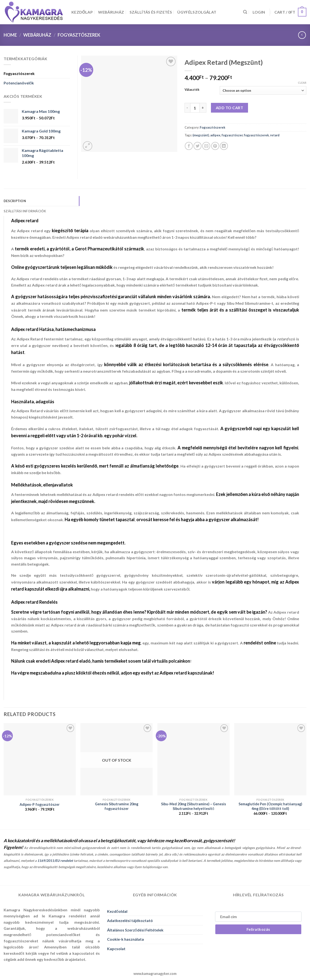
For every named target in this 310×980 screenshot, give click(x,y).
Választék (192, 90)
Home (10, 35)
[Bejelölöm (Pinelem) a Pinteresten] (215, 146)
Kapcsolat (116, 949)
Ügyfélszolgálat (197, 12)
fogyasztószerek (256, 135)
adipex (215, 135)
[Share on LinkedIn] (224, 146)
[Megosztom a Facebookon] (189, 146)
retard (275, 135)
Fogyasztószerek (79, 35)
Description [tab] (15, 201)
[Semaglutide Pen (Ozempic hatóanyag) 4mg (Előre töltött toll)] (270, 759)
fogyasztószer (232, 135)
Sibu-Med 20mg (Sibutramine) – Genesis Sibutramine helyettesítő (194, 806)
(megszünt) (201, 135)
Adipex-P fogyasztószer (40, 804)
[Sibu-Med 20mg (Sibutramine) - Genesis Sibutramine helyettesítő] (194, 759)
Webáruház (111, 12)
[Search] (245, 12)
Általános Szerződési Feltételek (135, 930)
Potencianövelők (19, 83)
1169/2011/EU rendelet (55, 861)
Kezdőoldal (117, 911)
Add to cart (229, 108)
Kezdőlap (82, 12)
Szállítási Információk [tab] (25, 211)
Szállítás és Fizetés (151, 12)
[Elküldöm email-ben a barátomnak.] (206, 146)
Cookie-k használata (125, 939)
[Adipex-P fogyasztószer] (40, 759)
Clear (302, 83)
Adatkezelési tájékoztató (130, 920)
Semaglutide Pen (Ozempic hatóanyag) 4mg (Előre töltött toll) (270, 806)
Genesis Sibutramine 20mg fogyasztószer (117, 806)
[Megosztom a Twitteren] (198, 146)
